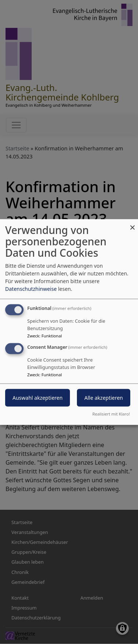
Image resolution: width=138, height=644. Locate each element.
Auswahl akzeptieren (38, 398)
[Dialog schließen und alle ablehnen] (132, 224)
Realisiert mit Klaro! (111, 414)
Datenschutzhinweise (31, 289)
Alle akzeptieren (104, 398)
